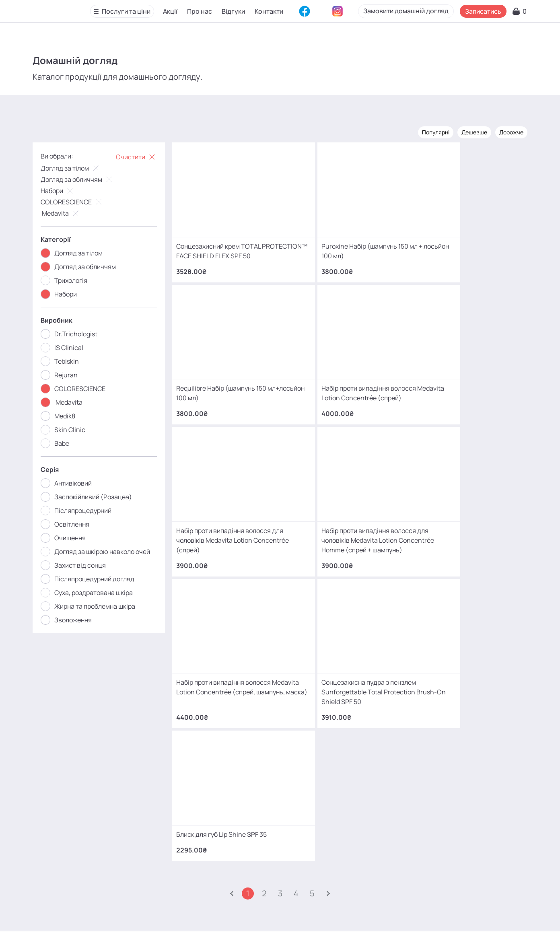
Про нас (200, 12)
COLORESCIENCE (75, 202)
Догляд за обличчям (80, 179)
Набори (61, 190)
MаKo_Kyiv (347, 869)
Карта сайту (276, 927)
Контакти (269, 12)
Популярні (433, 132)
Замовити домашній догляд (427, 11)
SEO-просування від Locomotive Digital (432, 926)
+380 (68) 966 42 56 (315, 773)
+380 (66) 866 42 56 (315, 823)
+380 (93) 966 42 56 (314, 798)
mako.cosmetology (232, 869)
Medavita (63, 213)
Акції (171, 12)
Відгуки (234, 12)
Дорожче (509, 132)
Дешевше (471, 132)
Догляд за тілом (73, 168)
